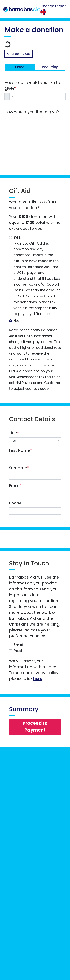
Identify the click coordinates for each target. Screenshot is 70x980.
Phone (15, 503)
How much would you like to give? (32, 85)
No (16, 321)
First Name (20, 450)
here (38, 679)
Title (14, 433)
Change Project (19, 54)
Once (20, 67)
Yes (17, 237)
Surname (19, 468)
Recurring (50, 67)
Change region (53, 6)
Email (15, 486)
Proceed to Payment (35, 727)
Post (18, 651)
